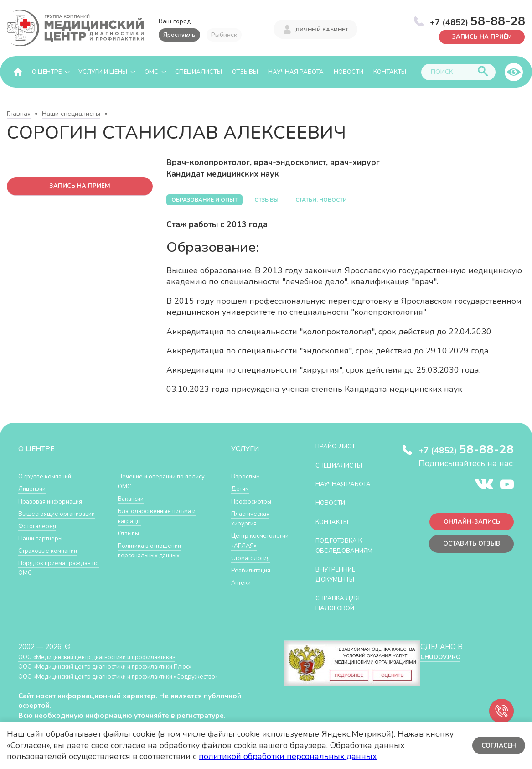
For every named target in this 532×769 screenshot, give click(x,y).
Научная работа (296, 72)
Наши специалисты (71, 114)
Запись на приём (478, 36)
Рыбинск (224, 35)
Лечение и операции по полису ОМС (156, 504)
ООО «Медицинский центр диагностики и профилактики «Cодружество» (135, 686)
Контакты (390, 72)
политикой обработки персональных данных (288, 756)
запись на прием (80, 187)
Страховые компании (52, 560)
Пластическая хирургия (253, 519)
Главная (19, 114)
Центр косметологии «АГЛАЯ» (253, 546)
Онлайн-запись (468, 524)
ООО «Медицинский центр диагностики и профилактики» (111, 667)
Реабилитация (254, 580)
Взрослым (248, 476)
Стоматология (253, 568)
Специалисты (199, 72)
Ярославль (179, 35)
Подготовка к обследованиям (349, 556)
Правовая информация (55, 501)
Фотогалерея (40, 536)
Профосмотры (255, 501)
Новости (349, 72)
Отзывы (245, 72)
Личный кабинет (322, 28)
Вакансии (133, 521)
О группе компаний (49, 476)
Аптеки (243, 593)
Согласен (498, 745)
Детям (242, 489)
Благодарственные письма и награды (160, 538)
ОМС (151, 72)
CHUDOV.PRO (439, 667)
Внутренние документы (340, 585)
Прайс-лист (339, 446)
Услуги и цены (103, 72)
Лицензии (34, 489)
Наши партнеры (44, 548)
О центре (47, 72)
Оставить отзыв (467, 548)
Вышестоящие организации (42, 519)
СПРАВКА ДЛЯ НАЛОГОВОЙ (341, 613)
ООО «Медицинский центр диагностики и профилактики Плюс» (120, 677)
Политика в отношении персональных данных (154, 573)
